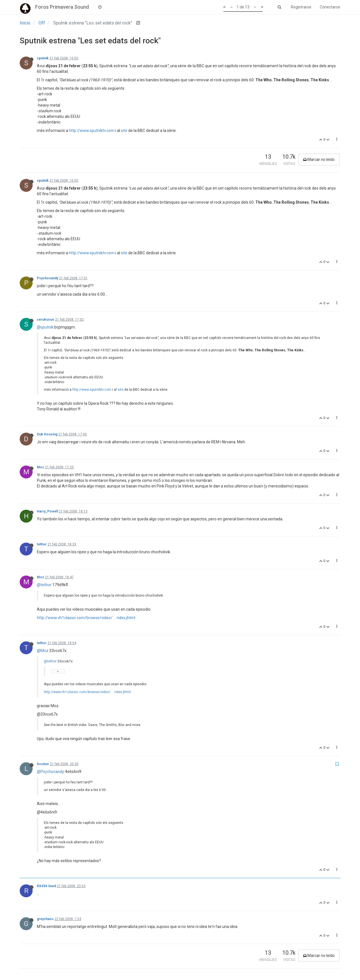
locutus (43, 764)
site (124, 131)
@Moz (43, 651)
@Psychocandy (50, 772)
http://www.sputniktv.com (92, 131)
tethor (42, 544)
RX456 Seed (46, 886)
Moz (40, 467)
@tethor (44, 585)
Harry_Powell (47, 511)
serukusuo (46, 320)
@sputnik (45, 327)
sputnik (43, 58)
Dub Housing (47, 434)
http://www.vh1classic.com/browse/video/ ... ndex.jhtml (86, 618)
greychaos (45, 919)
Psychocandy (48, 278)
